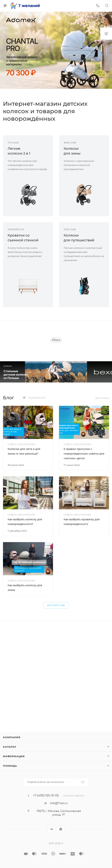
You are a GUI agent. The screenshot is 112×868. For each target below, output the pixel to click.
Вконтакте (51, 829)
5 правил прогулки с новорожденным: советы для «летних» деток (84, 454)
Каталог (10, 747)
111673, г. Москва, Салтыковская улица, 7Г (59, 813)
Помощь (10, 766)
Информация (14, 756)
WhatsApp (61, 829)
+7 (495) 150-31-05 (46, 796)
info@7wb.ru (59, 803)
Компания (12, 737)
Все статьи (102, 398)
